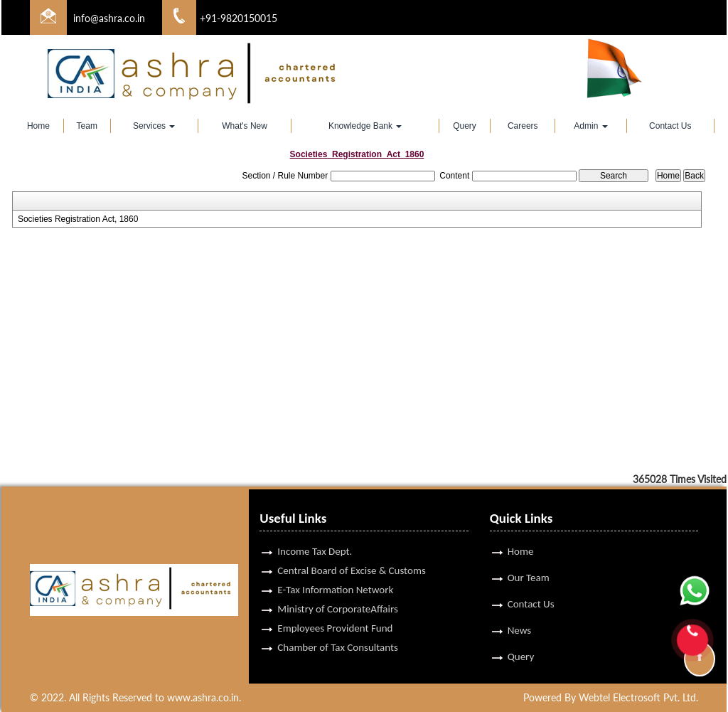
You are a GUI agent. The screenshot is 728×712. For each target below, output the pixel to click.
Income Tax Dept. (315, 535)
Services (154, 126)
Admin (590, 126)
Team (87, 126)
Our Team (529, 561)
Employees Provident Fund (335, 612)
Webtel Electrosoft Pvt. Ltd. (638, 697)
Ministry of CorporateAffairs (338, 593)
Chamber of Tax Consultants (338, 631)
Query (465, 126)
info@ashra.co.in (109, 18)
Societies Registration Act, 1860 (78, 219)
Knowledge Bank (365, 126)
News (520, 614)
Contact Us (670, 126)
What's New (245, 126)
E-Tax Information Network (335, 573)
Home (38, 126)
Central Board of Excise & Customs (351, 554)
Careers (523, 126)
